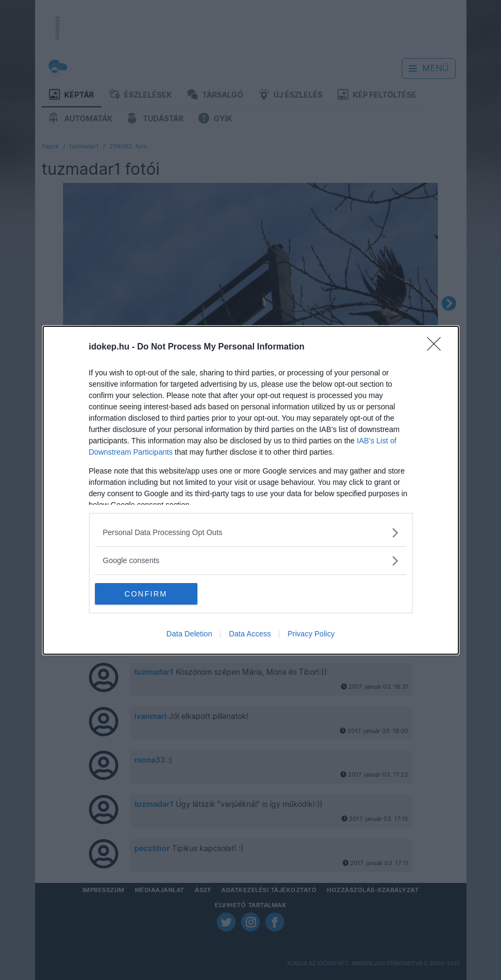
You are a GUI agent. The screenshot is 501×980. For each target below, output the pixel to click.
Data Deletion (190, 634)
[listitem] (251, 533)
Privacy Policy (311, 634)
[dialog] (251, 490)
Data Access (250, 634)
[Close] (437, 347)
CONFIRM (146, 594)
